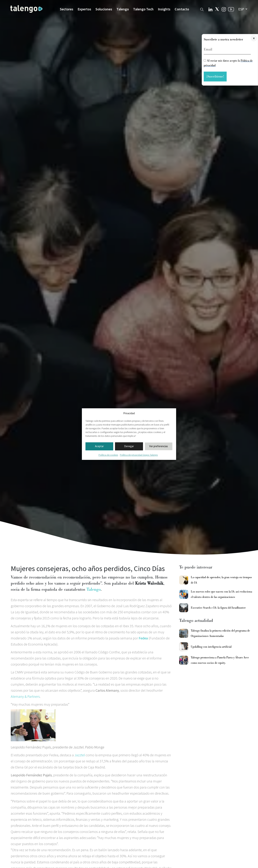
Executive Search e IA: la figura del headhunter (218, 608)
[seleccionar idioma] (243, 9)
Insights (164, 9)
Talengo (123, 9)
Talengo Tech (143, 9)
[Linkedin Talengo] (210, 9)
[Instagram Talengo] (224, 9)
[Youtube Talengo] (231, 9)
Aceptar (99, 446)
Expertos (84, 9)
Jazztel (80, 755)
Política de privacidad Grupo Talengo (139, 455)
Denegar (129, 446)
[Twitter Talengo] (217, 9)
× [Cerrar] (254, 38)
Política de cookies (108, 455)
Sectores (67, 9)
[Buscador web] (202, 9)
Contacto (182, 9)
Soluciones (104, 9)
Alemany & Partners (25, 696)
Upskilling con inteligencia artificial (211, 647)
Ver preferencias (159, 446)
